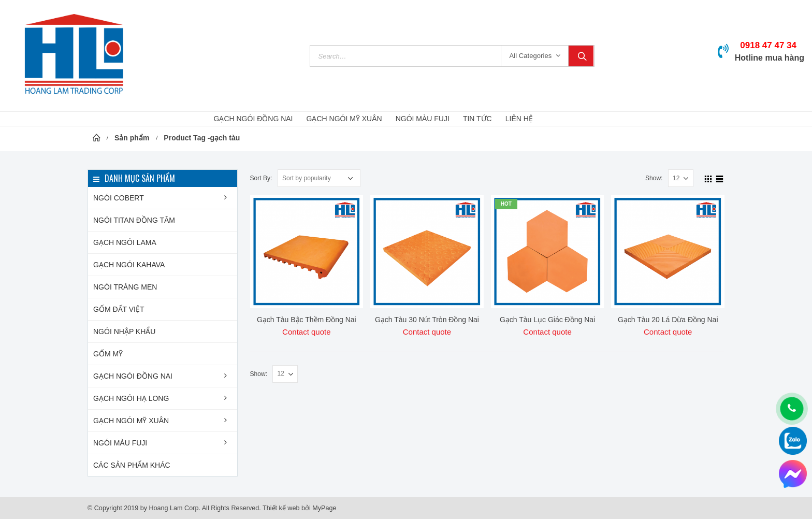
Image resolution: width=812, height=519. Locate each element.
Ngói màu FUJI (120, 443)
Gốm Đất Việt (119, 309)
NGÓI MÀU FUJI (423, 119)
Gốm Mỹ (108, 354)
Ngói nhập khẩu (124, 331)
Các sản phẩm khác (132, 465)
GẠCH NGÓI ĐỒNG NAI (253, 119)
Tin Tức (477, 119)
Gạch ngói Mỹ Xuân (131, 421)
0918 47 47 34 (768, 45)
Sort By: (261, 178)
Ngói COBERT (119, 198)
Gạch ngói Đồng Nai (133, 376)
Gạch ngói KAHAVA (129, 265)
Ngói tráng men (125, 287)
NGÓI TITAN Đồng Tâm (134, 220)
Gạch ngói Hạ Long (131, 398)
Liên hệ (519, 119)
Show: (654, 178)
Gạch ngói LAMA (125, 242)
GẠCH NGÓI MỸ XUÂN (344, 119)
